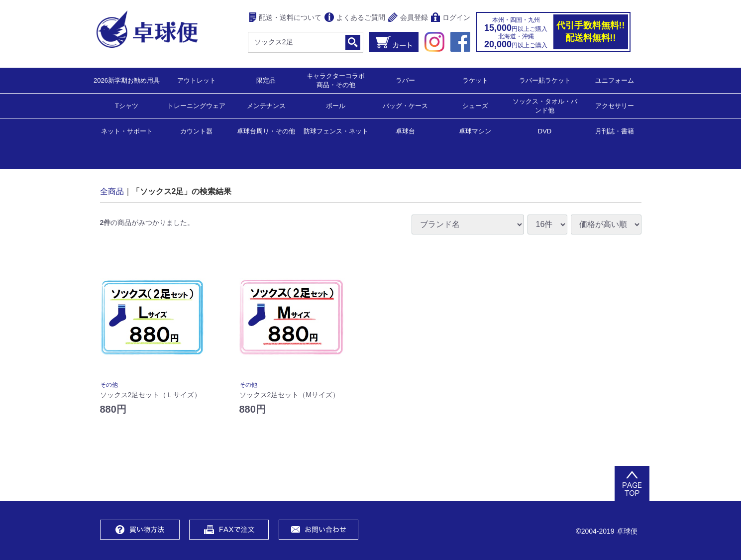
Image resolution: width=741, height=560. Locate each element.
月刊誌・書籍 (615, 131)
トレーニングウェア (196, 105)
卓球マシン (475, 131)
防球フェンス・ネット (336, 131)
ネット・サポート (127, 131)
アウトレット (197, 80)
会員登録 (408, 18)
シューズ (475, 105)
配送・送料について (285, 18)
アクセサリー (615, 105)
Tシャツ (127, 105)
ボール (336, 105)
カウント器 (196, 131)
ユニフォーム (615, 80)
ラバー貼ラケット (545, 80)
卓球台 (405, 131)
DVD (545, 131)
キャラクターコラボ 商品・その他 (339, 80)
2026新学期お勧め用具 (127, 80)
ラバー (405, 80)
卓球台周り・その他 (266, 131)
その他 (109, 385)
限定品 (266, 80)
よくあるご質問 (355, 18)
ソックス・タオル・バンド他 (545, 105)
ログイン (451, 18)
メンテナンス (266, 105)
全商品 (112, 191)
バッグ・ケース (405, 105)
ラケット (475, 80)
